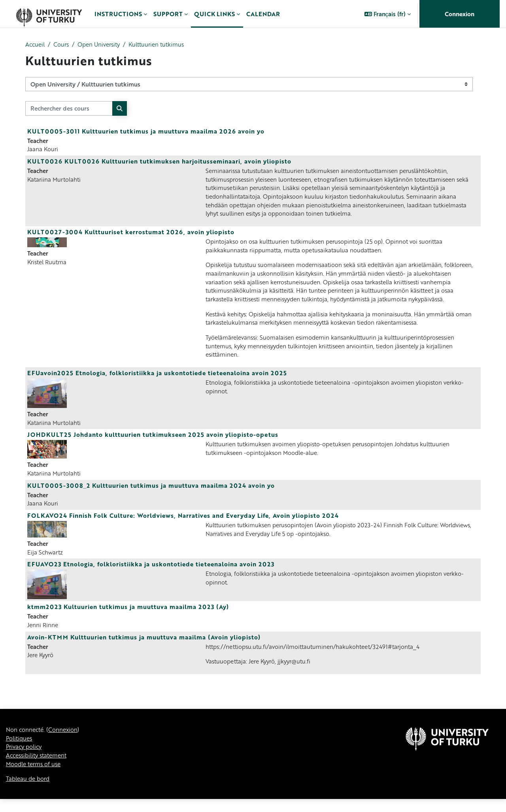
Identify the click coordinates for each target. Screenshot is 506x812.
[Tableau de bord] (49, 14)
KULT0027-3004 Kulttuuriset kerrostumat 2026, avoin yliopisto (131, 235)
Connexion (460, 14)
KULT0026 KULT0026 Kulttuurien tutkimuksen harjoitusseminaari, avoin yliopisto (159, 162)
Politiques (20, 750)
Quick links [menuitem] (214, 14)
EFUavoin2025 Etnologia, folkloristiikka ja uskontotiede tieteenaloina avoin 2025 (157, 380)
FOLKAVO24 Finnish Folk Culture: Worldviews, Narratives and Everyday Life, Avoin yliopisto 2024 (183, 524)
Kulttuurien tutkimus (165, 45)
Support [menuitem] (168, 14)
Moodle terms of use (35, 776)
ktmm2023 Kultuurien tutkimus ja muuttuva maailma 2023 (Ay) (128, 616)
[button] (388, 14)
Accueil (36, 45)
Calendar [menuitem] (263, 14)
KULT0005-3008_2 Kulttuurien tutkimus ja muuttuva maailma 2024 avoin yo (151, 493)
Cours (63, 45)
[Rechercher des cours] (69, 109)
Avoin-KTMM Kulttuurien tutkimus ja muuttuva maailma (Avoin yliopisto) (144, 647)
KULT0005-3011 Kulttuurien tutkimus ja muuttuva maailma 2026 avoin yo (146, 132)
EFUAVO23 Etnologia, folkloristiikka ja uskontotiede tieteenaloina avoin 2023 (151, 573)
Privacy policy (25, 759)
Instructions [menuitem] (118, 14)
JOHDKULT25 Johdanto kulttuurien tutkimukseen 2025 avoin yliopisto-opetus (153, 442)
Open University (103, 45)
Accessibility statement (39, 767)
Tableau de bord (29, 791)
